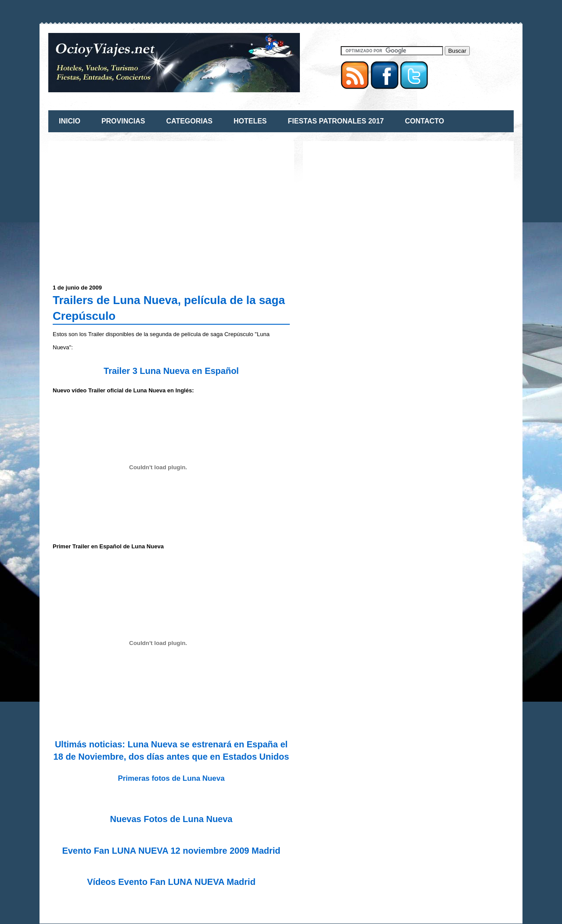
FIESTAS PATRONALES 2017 (336, 121)
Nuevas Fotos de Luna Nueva (171, 819)
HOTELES (250, 121)
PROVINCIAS (123, 121)
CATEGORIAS (189, 121)
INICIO (70, 121)
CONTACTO (424, 121)
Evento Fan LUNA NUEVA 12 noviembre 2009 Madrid (171, 851)
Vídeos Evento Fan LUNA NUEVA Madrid (171, 882)
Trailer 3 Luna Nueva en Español (171, 371)
